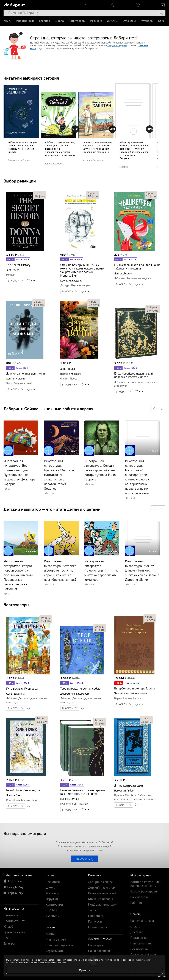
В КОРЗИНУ (16, 281)
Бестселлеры (16, 605)
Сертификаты (55, 951)
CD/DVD (112, 21)
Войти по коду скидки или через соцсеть (146, 884)
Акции (50, 934)
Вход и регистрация (144, 891)
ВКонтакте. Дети (15, 921)
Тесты (92, 910)
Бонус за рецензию (59, 945)
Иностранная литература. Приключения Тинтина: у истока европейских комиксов (101, 570)
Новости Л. (96, 916)
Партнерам (96, 945)
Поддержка (138, 938)
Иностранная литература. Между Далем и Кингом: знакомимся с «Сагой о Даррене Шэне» (142, 570)
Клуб (161, 21)
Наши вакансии (99, 951)
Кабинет (136, 903)
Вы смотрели (139, 897)
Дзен (7, 938)
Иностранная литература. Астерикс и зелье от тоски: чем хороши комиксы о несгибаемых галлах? (60, 570)
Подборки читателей (103, 904)
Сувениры (129, 21)
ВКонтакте (11, 915)
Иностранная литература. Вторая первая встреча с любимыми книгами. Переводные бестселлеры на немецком (19, 575)
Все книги (53, 882)
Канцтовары (77, 21)
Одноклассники (15, 932)
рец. (38, 193)
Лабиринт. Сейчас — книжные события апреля (48, 409)
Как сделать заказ (143, 921)
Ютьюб (8, 927)
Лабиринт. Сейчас (100, 882)
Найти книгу (84, 859)
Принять (84, 970)
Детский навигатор (102, 887)
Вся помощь (139, 949)
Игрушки (96, 21)
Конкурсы (95, 921)
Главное (45, 21)
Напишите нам (141, 943)
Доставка (137, 932)
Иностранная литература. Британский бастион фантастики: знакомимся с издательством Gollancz (59, 475)
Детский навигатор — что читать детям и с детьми (52, 509)
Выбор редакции (20, 181)
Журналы (147, 21)
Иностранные (25, 21)
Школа (59, 21)
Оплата (135, 926)
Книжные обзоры (100, 899)
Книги (7, 21)
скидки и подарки (117, 45)
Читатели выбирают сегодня (31, 78)
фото (40, 196)
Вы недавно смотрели (25, 833)
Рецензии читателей (102, 893)
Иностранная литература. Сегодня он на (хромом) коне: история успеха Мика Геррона (100, 470)
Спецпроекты (98, 927)
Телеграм (10, 943)
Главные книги (56, 939)
